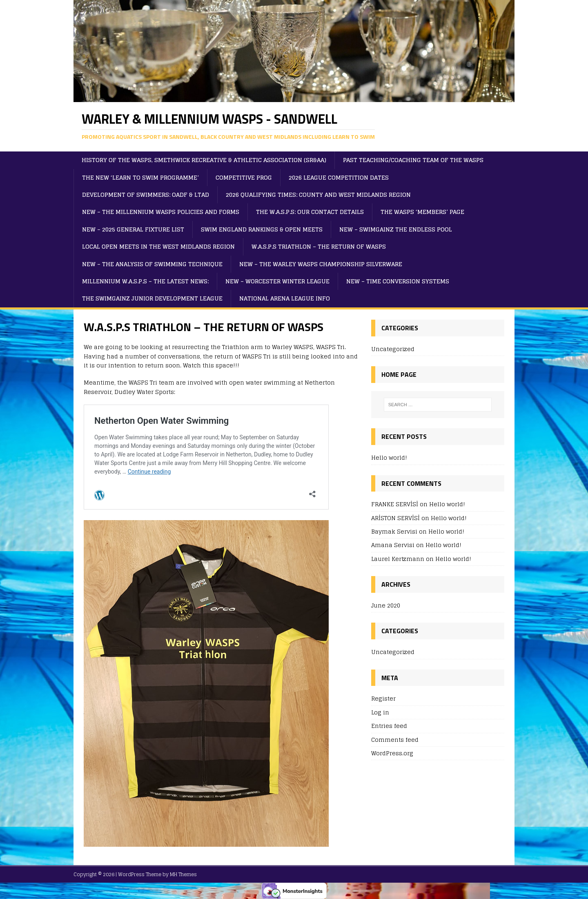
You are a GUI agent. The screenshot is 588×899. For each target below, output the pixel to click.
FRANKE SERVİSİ (395, 504)
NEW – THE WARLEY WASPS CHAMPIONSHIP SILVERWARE (321, 264)
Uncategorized (393, 349)
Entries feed (389, 726)
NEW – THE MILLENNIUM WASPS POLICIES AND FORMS (161, 212)
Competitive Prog (244, 177)
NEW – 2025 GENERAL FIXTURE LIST (133, 229)
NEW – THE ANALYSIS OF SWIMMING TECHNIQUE (152, 264)
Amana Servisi (393, 545)
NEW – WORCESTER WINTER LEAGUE (277, 281)
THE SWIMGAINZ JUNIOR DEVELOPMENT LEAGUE (152, 298)
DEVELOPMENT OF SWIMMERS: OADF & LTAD (146, 195)
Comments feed (395, 740)
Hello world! (389, 457)
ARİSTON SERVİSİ (395, 518)
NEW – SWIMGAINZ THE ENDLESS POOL (396, 229)
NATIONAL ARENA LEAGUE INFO (285, 298)
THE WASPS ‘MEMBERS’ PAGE (422, 212)
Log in (380, 712)
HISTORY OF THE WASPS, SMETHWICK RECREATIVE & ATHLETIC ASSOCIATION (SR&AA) (204, 160)
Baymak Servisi (394, 531)
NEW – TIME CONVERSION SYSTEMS (398, 281)
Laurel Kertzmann (398, 559)
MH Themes (183, 874)
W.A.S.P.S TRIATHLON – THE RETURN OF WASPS (319, 246)
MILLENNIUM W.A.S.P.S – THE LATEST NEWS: (145, 281)
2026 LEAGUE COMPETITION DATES (339, 177)
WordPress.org (392, 753)
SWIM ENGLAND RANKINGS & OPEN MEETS (262, 229)
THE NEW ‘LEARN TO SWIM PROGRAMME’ (140, 177)
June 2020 (386, 606)
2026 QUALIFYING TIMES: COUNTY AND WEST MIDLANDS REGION (318, 195)
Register (383, 699)
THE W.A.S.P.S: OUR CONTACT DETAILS (310, 212)
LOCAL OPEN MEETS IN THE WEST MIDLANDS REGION (158, 246)
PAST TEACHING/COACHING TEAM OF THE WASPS (413, 160)
